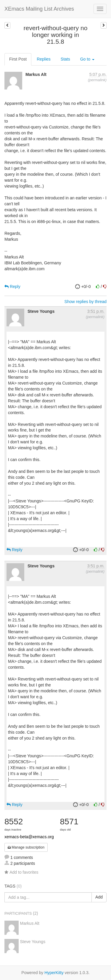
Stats (65, 59)
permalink (97, 80)
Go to (87, 59)
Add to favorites (21, 872)
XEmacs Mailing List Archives (39, 9)
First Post (18, 59)
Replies (44, 59)
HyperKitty (54, 973)
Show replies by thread (86, 302)
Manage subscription (26, 847)
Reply (12, 286)
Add (99, 897)
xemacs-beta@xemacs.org (29, 837)
